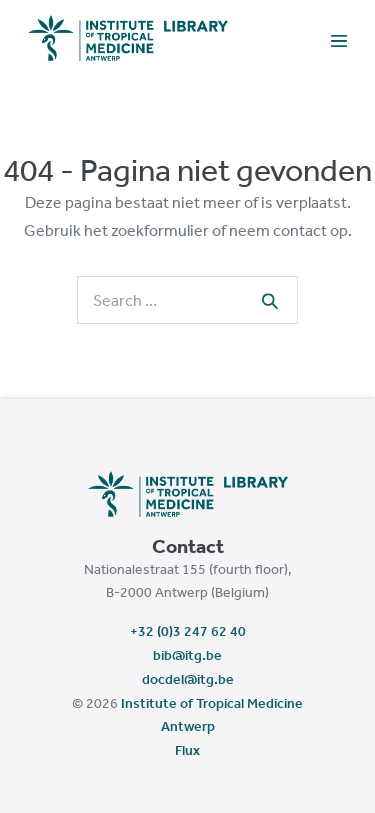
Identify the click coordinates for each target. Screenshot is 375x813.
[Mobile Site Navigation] (339, 39)
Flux (187, 750)
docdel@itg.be (188, 679)
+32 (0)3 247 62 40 (188, 631)
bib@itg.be (187, 655)
